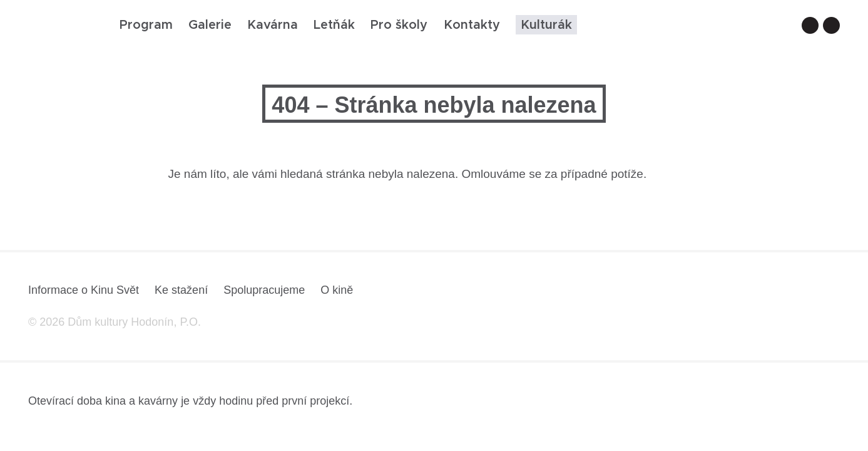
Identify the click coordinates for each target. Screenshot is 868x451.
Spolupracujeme (264, 290)
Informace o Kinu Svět (84, 290)
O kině (337, 290)
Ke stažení (181, 290)
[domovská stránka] (64, 29)
